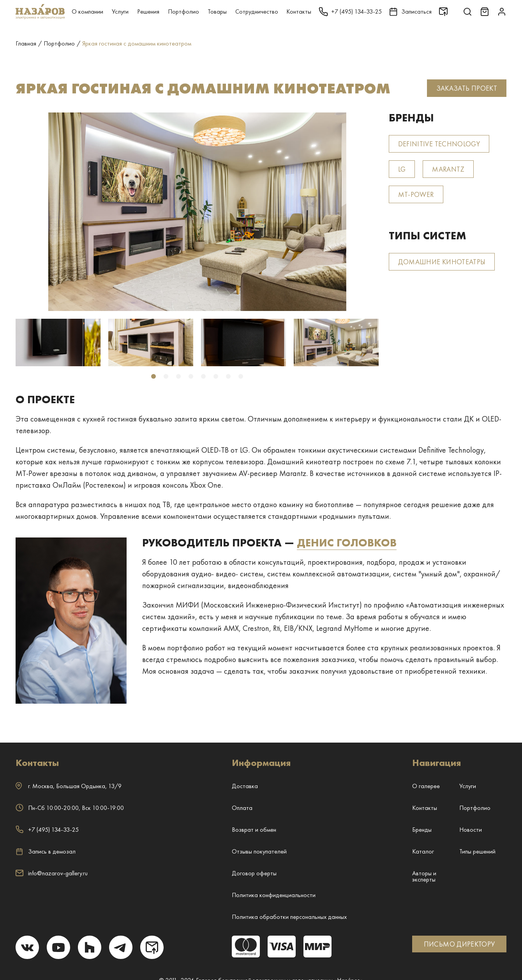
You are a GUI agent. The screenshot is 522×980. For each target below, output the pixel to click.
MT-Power (416, 194)
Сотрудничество (257, 11)
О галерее (426, 786)
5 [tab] (203, 376)
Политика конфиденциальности (274, 895)
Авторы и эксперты (424, 876)
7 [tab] (228, 376)
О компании (87, 11)
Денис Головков (347, 543)
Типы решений (477, 851)
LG (402, 169)
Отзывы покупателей (259, 851)
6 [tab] (216, 376)
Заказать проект (467, 88)
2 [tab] (166, 376)
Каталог (423, 851)
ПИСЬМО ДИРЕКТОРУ (459, 944)
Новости (471, 830)
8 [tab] (241, 376)
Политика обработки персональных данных (289, 917)
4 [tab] (191, 376)
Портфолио (183, 11)
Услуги (120, 11)
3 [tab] (178, 376)
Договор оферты (254, 873)
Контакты (299, 11)
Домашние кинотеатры (442, 262)
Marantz (448, 169)
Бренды (422, 830)
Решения (148, 11)
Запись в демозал (46, 852)
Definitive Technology (439, 144)
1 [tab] (153, 376)
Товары (217, 11)
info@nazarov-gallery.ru (52, 873)
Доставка (245, 786)
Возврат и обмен (254, 830)
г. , (69, 786)
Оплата (242, 808)
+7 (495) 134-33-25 (47, 830)
